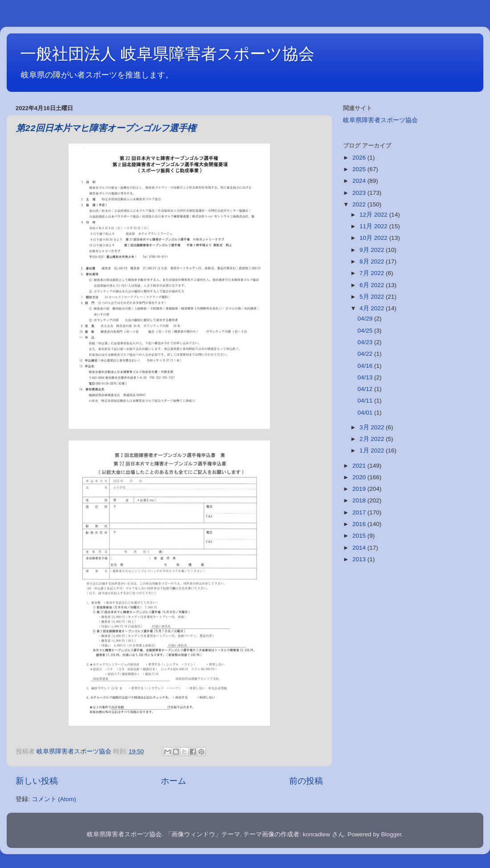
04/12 (366, 389)
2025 (360, 169)
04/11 (366, 401)
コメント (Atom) (54, 799)
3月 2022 (373, 427)
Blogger (391, 834)
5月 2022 (373, 297)
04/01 (366, 413)
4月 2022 (373, 308)
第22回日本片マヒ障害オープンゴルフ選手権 (106, 129)
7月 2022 (373, 273)
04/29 (366, 319)
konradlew (317, 834)
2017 (360, 512)
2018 (360, 500)
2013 (360, 559)
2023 (360, 193)
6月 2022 (373, 285)
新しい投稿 (37, 781)
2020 (360, 477)
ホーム (174, 781)
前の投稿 (306, 781)
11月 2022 (374, 226)
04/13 (366, 377)
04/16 (366, 366)
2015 (360, 536)
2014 (360, 548)
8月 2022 (373, 261)
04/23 (366, 342)
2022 (360, 204)
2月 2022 (373, 439)
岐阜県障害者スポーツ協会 (380, 120)
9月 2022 (373, 250)
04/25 (366, 331)
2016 (360, 524)
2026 (360, 158)
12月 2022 (374, 215)
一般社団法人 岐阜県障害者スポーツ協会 (167, 54)
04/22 (366, 354)
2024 (360, 181)
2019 (360, 489)
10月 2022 (374, 238)
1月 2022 (373, 450)
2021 (360, 466)
